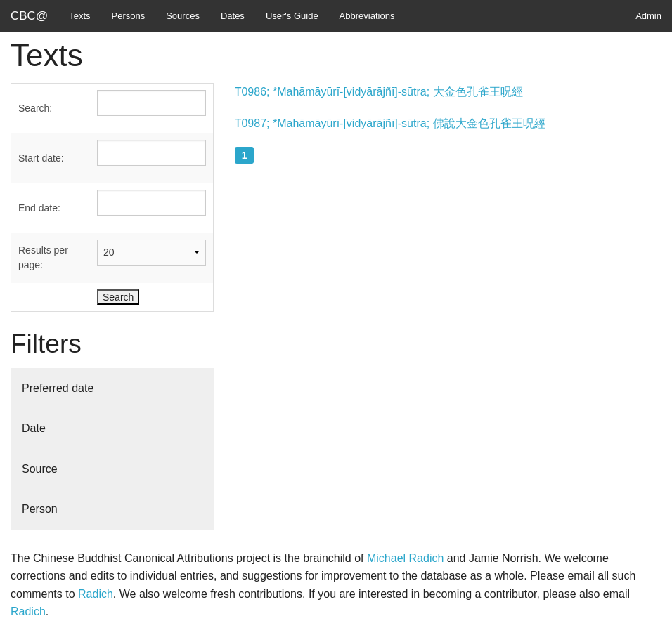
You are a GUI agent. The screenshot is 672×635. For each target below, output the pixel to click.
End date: (39, 208)
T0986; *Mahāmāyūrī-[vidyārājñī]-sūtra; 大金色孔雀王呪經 (379, 92)
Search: (35, 108)
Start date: (41, 158)
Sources (183, 16)
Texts (79, 16)
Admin (648, 16)
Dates (233, 16)
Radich (96, 594)
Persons (129, 16)
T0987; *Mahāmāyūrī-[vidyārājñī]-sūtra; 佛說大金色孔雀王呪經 (390, 123)
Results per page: (43, 257)
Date (34, 428)
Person (40, 509)
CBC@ (29, 16)
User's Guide (292, 16)
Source (40, 469)
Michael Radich (405, 558)
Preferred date (58, 388)
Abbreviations (367, 16)
